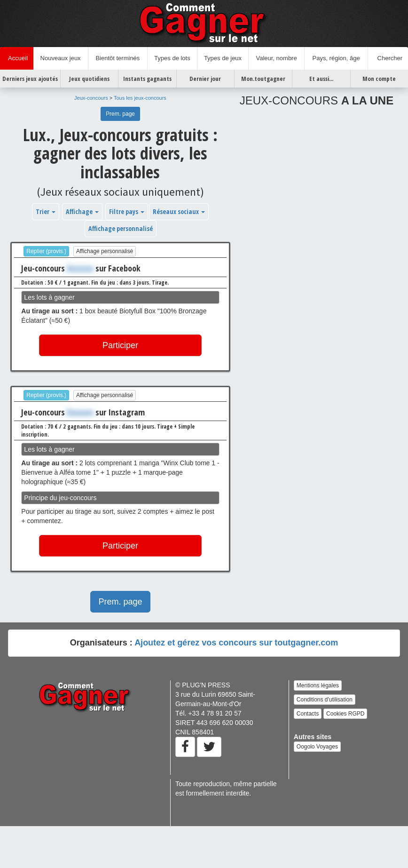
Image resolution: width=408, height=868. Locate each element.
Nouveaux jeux (61, 58)
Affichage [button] (82, 211)
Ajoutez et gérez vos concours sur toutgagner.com (236, 643)
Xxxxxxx (80, 268)
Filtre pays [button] (127, 211)
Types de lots (172, 58)
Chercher (388, 58)
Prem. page (120, 114)
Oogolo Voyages (317, 747)
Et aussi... (321, 79)
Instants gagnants (147, 79)
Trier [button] (46, 211)
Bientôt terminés (118, 58)
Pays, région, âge (336, 58)
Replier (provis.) (46, 251)
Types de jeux (223, 58)
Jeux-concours (91, 98)
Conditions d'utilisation (325, 700)
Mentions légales (318, 685)
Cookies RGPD (345, 714)
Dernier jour (205, 79)
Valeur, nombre (276, 58)
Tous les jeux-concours (140, 98)
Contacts (308, 714)
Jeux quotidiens (89, 79)
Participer (120, 345)
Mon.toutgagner (263, 79)
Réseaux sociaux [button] (179, 211)
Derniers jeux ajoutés (30, 79)
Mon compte (379, 79)
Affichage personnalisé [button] (121, 228)
